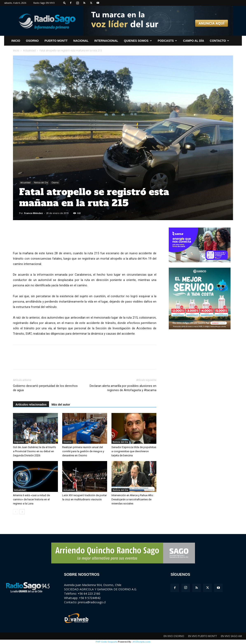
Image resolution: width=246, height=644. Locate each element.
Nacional (81, 41)
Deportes (19, 442)
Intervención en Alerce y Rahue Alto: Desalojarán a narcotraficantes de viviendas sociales (133, 499)
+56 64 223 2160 (89, 594)
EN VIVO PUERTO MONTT (203, 636)
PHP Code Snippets (106, 642)
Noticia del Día (41, 183)
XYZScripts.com (142, 642)
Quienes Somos (138, 41)
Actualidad (29, 50)
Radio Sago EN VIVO (44, 3)
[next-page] (22, 512)
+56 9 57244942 (90, 598)
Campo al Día (193, 41)
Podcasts (168, 41)
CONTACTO (219, 41)
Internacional (106, 41)
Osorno (32, 41)
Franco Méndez (33, 213)
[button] (64, 3)
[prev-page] (16, 512)
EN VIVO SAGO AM (231, 636)
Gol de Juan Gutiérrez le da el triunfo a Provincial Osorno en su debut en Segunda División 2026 (35, 451)
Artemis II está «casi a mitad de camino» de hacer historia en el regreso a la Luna (31, 499)
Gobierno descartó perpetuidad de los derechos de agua (45, 388)
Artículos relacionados (31, 405)
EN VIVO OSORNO (174, 636)
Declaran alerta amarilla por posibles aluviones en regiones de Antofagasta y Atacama (123, 388)
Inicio (16, 50)
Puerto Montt (56, 41)
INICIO (16, 41)
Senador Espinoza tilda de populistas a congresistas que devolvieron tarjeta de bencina (134, 451)
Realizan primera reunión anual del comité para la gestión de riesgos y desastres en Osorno (83, 451)
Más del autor (61, 405)
